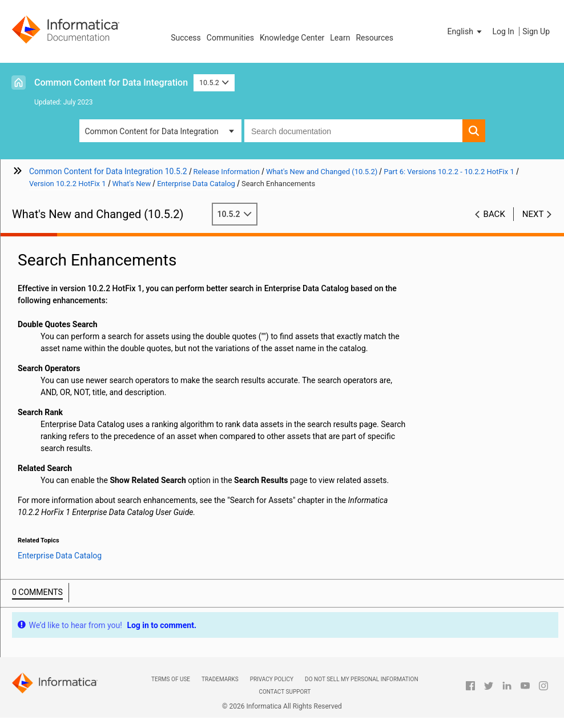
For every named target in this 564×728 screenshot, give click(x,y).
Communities (230, 38)
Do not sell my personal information (361, 679)
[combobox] (353, 131)
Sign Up (536, 31)
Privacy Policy (272, 679)
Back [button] (494, 214)
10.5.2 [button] (214, 83)
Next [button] (533, 214)
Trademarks (220, 679)
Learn (340, 38)
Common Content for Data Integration (111, 83)
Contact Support (285, 692)
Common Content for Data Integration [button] (152, 131)
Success (186, 38)
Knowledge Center (292, 38)
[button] (466, 31)
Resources (374, 38)
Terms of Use (171, 679)
